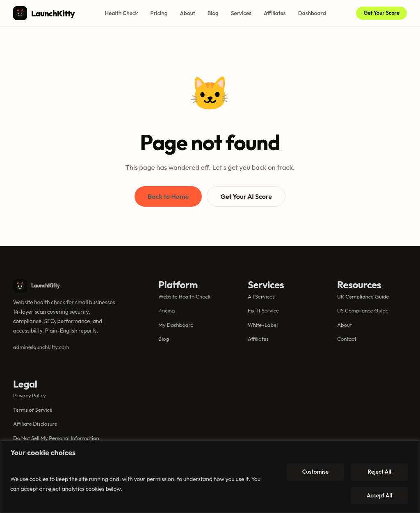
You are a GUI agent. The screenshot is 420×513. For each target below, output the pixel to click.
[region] (210, 477)
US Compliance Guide (363, 310)
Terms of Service (33, 410)
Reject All (379, 472)
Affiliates (275, 13)
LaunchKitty (44, 13)
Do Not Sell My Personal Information (56, 438)
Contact (347, 339)
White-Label (263, 325)
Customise (316, 472)
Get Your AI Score (246, 196)
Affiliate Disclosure (35, 424)
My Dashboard (176, 325)
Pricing (159, 13)
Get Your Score (381, 13)
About (188, 13)
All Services (261, 296)
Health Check (122, 13)
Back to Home (168, 196)
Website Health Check (184, 296)
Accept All (379, 495)
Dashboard (312, 13)
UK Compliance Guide (363, 296)
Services (241, 13)
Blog (213, 13)
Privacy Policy (30, 395)
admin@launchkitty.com (41, 347)
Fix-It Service (263, 310)
